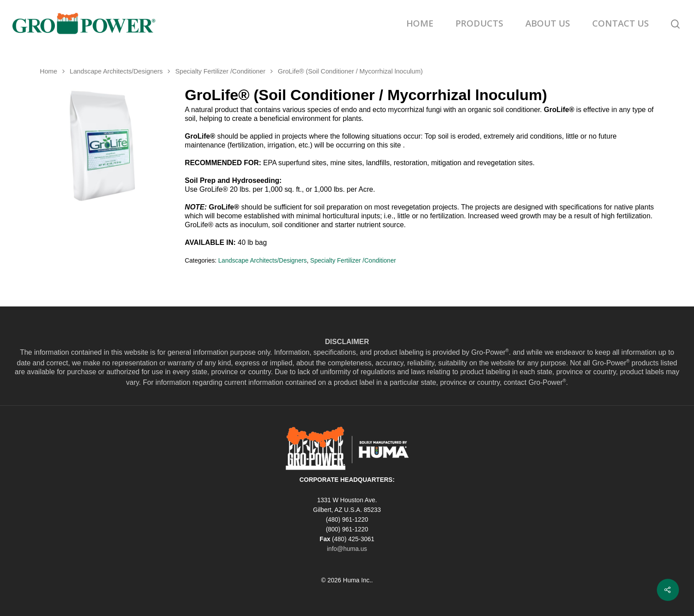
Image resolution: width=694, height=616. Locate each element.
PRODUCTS (479, 23)
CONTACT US (621, 23)
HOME (420, 23)
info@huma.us (347, 549)
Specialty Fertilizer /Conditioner (220, 71)
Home (48, 71)
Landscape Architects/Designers (116, 71)
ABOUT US (548, 23)
